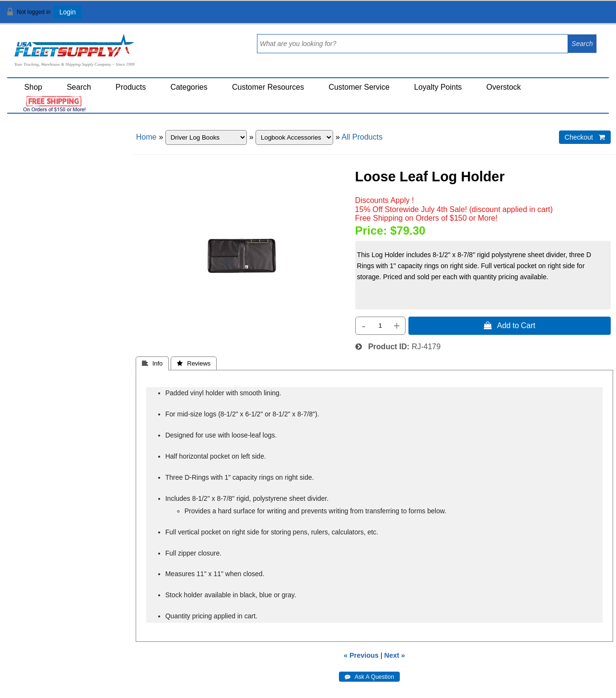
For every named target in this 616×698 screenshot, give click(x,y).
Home (146, 137)
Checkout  (585, 137)
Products (131, 87)
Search (79, 87)
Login (68, 12)
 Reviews (194, 363)
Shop (33, 87)
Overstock (504, 87)
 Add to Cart (510, 325)
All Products (362, 137)
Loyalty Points (438, 87)
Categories (189, 87)
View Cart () (579, 16)
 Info (152, 363)
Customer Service (359, 87)
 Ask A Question (369, 677)
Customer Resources (268, 87)
